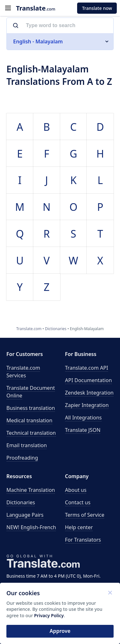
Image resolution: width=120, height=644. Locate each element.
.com (36, 8)
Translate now (97, 8)
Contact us (78, 502)
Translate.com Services (23, 372)
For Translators (83, 540)
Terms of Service (85, 515)
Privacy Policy (49, 615)
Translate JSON (83, 430)
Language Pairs (25, 515)
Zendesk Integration (89, 393)
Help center (79, 527)
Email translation (27, 445)
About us (76, 490)
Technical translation (31, 433)
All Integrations (83, 418)
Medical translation (29, 420)
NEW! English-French (31, 527)
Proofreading (22, 458)
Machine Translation (31, 490)
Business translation (31, 408)
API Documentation (88, 380)
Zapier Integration (87, 405)
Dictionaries (21, 502)
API (87, 368)
